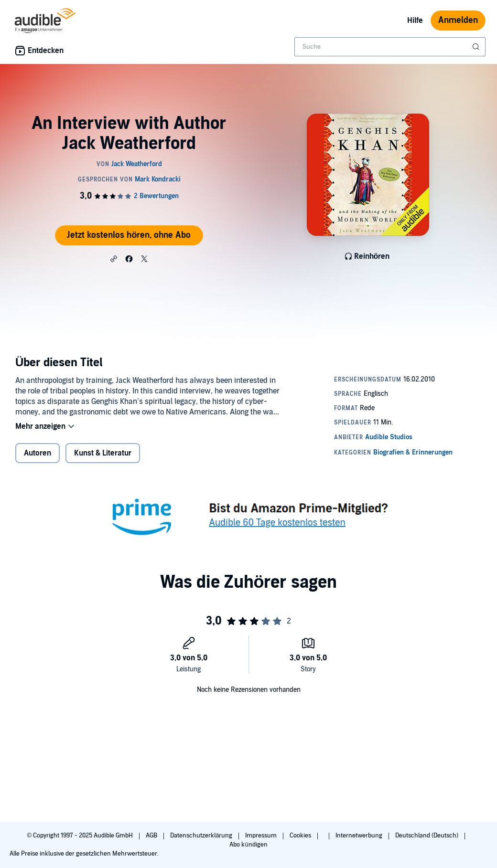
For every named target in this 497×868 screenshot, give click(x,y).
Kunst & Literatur (103, 453)
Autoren (38, 453)
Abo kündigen (248, 845)
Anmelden (458, 20)
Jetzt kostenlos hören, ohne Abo (129, 235)
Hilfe (415, 21)
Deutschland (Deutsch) (427, 836)
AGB (152, 836)
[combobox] (390, 47)
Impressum (262, 836)
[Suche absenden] (477, 47)
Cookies (301, 836)
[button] (114, 258)
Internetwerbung (360, 836)
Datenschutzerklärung (202, 836)
